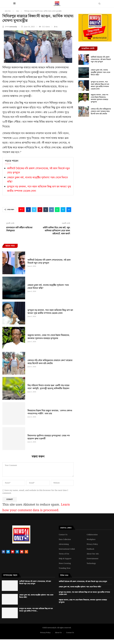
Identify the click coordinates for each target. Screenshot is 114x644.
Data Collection (65, 539)
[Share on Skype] (63, 210)
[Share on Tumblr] (46, 210)
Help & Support (65, 559)
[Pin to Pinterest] (40, 210)
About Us (58, 633)
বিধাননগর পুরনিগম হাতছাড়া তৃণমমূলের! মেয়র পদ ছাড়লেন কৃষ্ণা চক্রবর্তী (49, 437)
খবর (17, 11)
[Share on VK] (51, 210)
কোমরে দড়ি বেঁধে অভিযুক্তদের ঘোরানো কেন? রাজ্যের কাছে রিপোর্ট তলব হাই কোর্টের (50, 362)
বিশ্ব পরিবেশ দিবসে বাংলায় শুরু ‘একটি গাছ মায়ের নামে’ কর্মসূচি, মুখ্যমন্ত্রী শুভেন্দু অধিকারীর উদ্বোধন (48, 387)
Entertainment (93, 559)
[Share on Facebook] (28, 210)
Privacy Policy (92, 544)
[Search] (99, 4)
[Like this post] (22, 210)
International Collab (67, 549)
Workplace (91, 539)
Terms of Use (64, 554)
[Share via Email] (69, 210)
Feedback (90, 549)
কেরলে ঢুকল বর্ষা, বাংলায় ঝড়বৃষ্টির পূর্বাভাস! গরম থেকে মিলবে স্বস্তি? (48, 287)
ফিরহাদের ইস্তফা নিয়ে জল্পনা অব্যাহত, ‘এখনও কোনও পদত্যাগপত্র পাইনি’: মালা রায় (50, 412)
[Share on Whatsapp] (57, 210)
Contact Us (63, 535)
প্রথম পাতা (8, 11)
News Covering (65, 563)
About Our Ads (93, 554)
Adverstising (64, 544)
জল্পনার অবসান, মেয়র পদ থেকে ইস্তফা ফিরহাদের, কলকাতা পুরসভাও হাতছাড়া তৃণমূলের (49, 337)
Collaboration (92, 535)
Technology (91, 563)
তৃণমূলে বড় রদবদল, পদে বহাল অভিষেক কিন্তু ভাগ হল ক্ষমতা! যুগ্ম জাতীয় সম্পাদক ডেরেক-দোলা (50, 312)
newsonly (13, 27)
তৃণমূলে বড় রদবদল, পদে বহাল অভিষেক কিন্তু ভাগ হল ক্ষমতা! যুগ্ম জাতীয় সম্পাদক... (36, 610)
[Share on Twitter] (34, 210)
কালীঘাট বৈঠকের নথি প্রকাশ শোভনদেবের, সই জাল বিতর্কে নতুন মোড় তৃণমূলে (49, 261)
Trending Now (65, 568)
